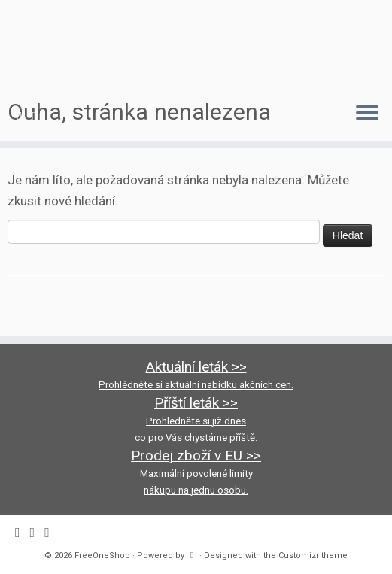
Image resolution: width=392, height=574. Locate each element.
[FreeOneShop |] (196, 45)
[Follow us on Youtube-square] (54, 116)
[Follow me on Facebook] (25, 116)
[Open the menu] (367, 114)
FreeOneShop (102, 556)
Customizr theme (313, 556)
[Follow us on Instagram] (40, 116)
